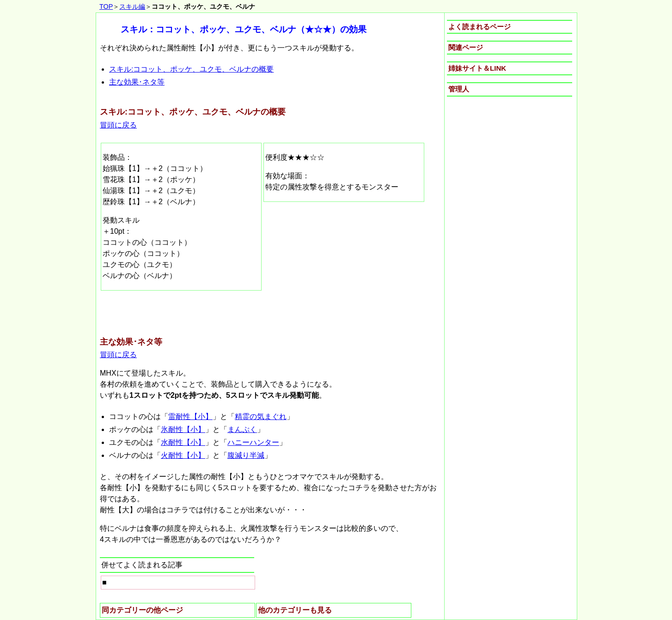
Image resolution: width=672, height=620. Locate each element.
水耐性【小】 (183, 442)
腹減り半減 (246, 455)
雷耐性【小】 (190, 416)
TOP (106, 6)
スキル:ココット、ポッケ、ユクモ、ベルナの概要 (191, 69)
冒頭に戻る (118, 125)
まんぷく (242, 429)
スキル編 (132, 6)
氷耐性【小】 (183, 429)
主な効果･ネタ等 (137, 82)
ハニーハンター (253, 442)
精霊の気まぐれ (261, 416)
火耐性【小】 (183, 455)
